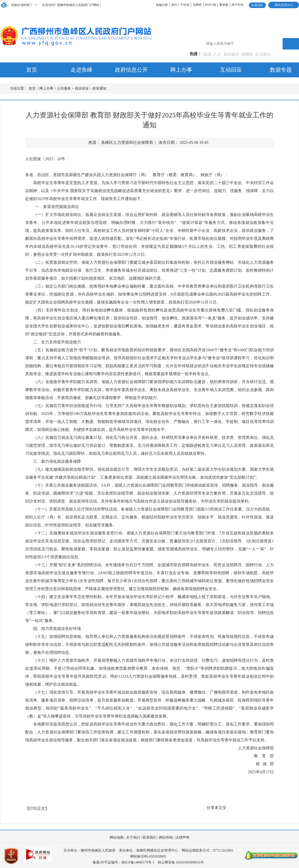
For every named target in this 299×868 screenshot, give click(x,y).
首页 (32, 70)
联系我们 (149, 838)
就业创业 (82, 88)
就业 (208, 54)
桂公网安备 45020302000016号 (181, 862)
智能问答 (162, 5)
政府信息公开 (131, 70)
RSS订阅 (210, 5)
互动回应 (231, 70)
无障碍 (197, 5)
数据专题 (281, 70)
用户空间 (237, 5)
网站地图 (117, 838)
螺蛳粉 (247, 54)
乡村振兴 (231, 54)
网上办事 (181, 70)
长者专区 (257, 5)
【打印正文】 (37, 808)
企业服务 (263, 54)
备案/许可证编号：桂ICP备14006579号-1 (123, 862)
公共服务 (64, 88)
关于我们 (133, 838)
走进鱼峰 (81, 70)
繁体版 (224, 5)
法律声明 (182, 838)
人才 (218, 54)
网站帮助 (166, 838)
